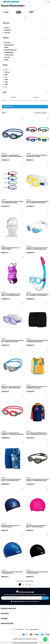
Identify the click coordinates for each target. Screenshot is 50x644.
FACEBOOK (18, 630)
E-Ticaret (19, 643)
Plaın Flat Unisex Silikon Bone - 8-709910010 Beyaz (11, 248)
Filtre (5, 113)
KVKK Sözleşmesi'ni (19, 601)
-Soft (14, 643)
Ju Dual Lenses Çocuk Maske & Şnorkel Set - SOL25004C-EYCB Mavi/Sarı (37, 202)
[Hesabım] (46, 2)
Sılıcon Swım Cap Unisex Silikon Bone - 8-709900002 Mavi (12, 573)
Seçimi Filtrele (25, 107)
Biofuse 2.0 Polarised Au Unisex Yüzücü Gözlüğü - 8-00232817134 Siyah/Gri (37, 480)
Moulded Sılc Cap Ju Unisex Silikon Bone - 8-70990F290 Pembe (36, 526)
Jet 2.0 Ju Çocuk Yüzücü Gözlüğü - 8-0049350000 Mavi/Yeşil (37, 156)
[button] (25, 17)
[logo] (21, 2)
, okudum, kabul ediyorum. (25, 601)
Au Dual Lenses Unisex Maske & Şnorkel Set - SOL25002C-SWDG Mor (12, 341)
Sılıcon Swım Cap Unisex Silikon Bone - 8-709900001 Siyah (37, 573)
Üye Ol (45, 598)
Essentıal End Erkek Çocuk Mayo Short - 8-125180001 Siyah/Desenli (37, 341)
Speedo (4, 153)
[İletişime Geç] (45, 639)
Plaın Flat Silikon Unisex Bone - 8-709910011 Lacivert (11, 526)
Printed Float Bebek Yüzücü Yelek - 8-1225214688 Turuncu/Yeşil (37, 387)
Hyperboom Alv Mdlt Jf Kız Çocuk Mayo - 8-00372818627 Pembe (11, 295)
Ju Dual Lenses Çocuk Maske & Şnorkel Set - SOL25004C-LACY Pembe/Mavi (37, 295)
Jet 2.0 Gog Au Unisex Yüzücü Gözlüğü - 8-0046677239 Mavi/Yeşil (12, 202)
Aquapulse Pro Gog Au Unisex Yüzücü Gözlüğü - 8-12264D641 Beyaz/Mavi (37, 248)
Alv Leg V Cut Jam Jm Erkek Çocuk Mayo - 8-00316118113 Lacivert (11, 480)
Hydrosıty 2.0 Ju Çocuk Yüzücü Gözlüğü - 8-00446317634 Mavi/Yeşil (12, 156)
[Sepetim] (49, 2)
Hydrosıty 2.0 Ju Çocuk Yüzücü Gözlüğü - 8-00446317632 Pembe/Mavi (12, 434)
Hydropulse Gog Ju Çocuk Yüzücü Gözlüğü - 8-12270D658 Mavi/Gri (11, 387)
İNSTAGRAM (32, 630)
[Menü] (1, 2)
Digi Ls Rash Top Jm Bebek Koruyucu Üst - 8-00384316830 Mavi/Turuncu (37, 434)
